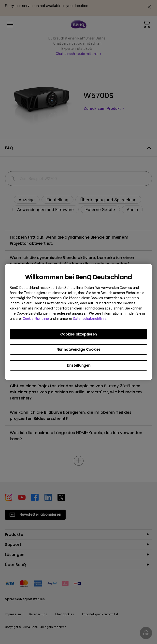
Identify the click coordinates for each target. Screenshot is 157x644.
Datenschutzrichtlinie (90, 319)
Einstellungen (79, 365)
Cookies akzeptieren (78, 334)
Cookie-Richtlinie (36, 319)
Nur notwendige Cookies (78, 349)
